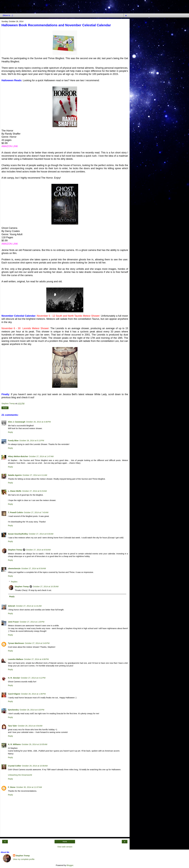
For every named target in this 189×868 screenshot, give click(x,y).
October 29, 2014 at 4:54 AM (30, 726)
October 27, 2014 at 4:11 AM (35, 475)
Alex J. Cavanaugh (17, 422)
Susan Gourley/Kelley (18, 534)
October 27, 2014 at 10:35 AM (46, 587)
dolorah (12, 606)
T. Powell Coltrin (15, 512)
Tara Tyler (12, 726)
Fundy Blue (13, 441)
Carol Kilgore (14, 694)
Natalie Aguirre (15, 475)
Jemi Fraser (13, 622)
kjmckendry (13, 710)
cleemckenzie (14, 568)
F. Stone (12, 787)
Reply (10, 432)
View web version (65, 847)
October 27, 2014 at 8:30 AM (41, 534)
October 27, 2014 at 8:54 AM (38, 550)
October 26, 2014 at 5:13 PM (32, 441)
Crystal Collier (15, 766)
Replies (14, 582)
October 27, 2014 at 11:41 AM (29, 606)
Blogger (70, 865)
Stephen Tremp (15, 550)
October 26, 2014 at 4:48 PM (38, 422)
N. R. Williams (14, 744)
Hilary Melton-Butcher (18, 456)
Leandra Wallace (16, 659)
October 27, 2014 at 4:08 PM (36, 659)
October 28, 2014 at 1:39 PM (33, 694)
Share (5, 408)
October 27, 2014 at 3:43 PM (37, 643)
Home (65, 842)
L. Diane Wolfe (15, 491)
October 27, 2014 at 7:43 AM (36, 512)
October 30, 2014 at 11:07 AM (29, 787)
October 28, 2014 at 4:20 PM (32, 710)
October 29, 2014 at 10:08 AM (35, 766)
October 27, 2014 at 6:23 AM (34, 491)
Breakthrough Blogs (24, 8)
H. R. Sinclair (14, 678)
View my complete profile (24, 859)
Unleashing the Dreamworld (20, 775)
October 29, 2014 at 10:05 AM (34, 744)
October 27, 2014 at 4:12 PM (33, 678)
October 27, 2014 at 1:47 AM (41, 456)
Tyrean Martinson (16, 643)
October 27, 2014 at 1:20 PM (32, 622)
